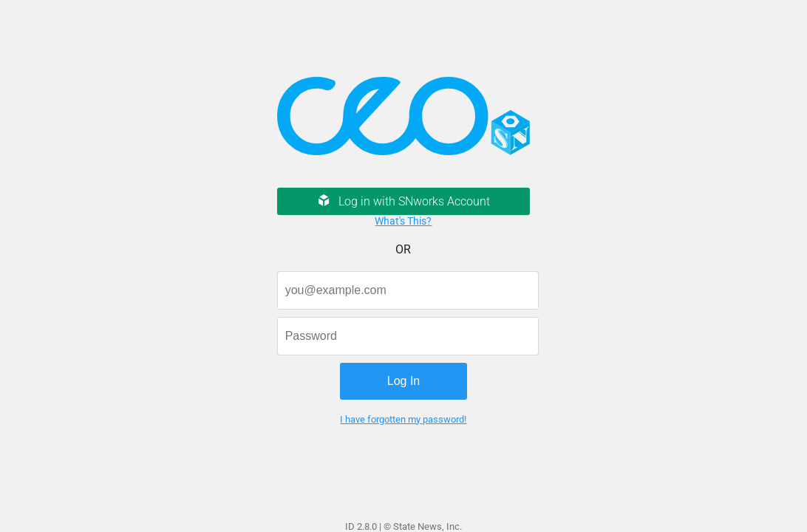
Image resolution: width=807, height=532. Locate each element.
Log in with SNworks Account (403, 201)
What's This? (403, 221)
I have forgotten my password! (403, 419)
